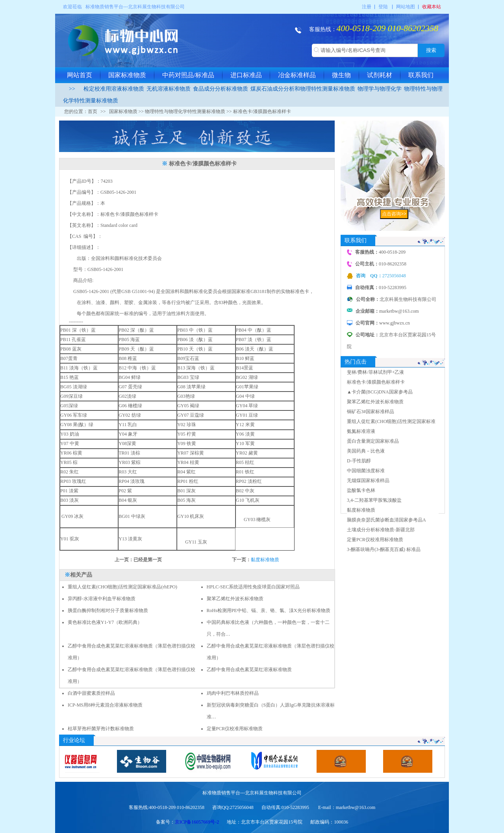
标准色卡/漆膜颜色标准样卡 (376, 382)
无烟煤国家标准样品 (368, 481)
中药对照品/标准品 (188, 75)
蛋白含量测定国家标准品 (373, 441)
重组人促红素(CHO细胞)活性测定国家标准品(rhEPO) (122, 587)
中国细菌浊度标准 (366, 471)
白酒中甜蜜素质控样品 (93, 693)
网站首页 (80, 75)
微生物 (341, 75)
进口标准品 (246, 75)
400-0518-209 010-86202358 (387, 28)
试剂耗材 (380, 75)
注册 (367, 7)
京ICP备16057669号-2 (197, 822)
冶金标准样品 (297, 75)
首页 (93, 111)
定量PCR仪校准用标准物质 (235, 729)
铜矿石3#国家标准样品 (371, 412)
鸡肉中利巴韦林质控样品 (233, 693)
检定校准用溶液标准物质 (114, 89)
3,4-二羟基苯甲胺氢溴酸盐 (374, 500)
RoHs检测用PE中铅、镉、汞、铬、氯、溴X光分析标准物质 (269, 610)
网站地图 (406, 7)
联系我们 (421, 75)
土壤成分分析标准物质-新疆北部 (381, 530)
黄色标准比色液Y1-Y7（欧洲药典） (105, 622)
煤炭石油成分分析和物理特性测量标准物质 (303, 89)
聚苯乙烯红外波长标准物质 (235, 599)
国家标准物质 (127, 75)
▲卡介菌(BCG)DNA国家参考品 (380, 392)
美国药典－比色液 (366, 451)
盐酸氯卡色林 (361, 490)
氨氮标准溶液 (361, 431)
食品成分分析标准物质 (220, 89)
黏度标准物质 (265, 560)
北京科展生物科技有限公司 (156, 7)
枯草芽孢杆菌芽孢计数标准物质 (101, 729)
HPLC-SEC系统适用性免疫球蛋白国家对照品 (253, 587)
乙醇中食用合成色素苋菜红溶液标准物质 (249, 670)
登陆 (383, 7)
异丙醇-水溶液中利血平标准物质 (102, 599)
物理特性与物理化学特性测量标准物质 (185, 111)
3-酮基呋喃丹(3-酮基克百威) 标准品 (384, 549)
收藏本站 (432, 7)
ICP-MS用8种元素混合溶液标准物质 (105, 705)
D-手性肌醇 (359, 461)
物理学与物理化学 (380, 89)
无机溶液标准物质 (169, 89)
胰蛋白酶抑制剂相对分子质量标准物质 (108, 610)
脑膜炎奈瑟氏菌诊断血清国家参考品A (386, 520)
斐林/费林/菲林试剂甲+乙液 (375, 372)
